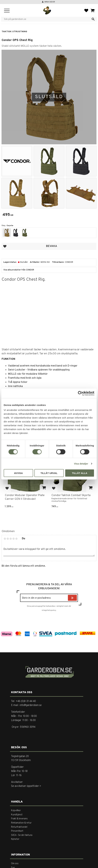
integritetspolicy (49, 610)
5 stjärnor (16, 539)
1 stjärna (5, 539)
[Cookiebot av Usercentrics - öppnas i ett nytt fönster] (80, 393)
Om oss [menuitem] (15, 864)
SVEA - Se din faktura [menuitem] (22, 835)
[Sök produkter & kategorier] (47, 19)
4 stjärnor (13, 539)
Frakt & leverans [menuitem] (19, 819)
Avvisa (18, 473)
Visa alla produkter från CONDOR (19, 270)
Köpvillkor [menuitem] (16, 811)
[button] (7, 11)
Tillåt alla (80, 473)
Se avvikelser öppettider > (26, 786)
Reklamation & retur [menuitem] (21, 823)
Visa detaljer (81, 463)
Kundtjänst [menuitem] (17, 815)
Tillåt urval (49, 473)
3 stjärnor (11, 539)
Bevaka (51, 246)
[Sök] (93, 19)
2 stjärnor (8, 539)
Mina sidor (50, 2)
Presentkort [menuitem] (17, 831)
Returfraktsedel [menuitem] (19, 827)
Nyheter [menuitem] (15, 839)
